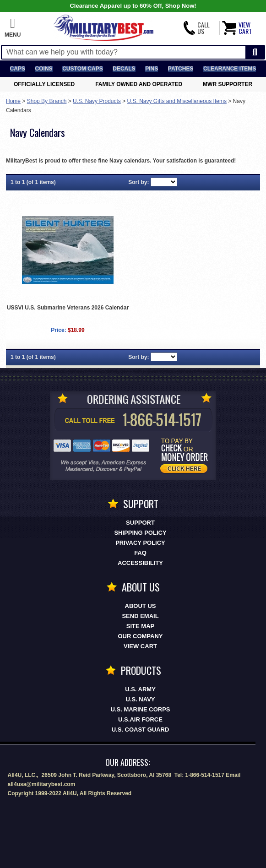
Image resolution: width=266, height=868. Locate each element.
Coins (44, 69)
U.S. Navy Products (97, 101)
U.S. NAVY (140, 699)
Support (140, 523)
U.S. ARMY (140, 689)
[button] (13, 28)
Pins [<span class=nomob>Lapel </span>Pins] (152, 69)
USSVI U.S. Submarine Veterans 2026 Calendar (68, 308)
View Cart (140, 646)
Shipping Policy (140, 533)
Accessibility (140, 563)
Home (13, 101)
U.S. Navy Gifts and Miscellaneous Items (177, 101)
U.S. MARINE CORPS (140, 709)
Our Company (141, 636)
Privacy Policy (140, 543)
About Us (141, 606)
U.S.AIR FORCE (140, 719)
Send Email (140, 616)
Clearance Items (230, 69)
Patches (181, 69)
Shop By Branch (47, 101)
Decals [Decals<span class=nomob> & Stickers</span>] (124, 69)
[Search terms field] (124, 52)
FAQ (140, 553)
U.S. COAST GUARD (141, 730)
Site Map (140, 626)
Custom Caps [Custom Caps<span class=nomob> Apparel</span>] (82, 69)
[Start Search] (255, 52)
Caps (18, 69)
